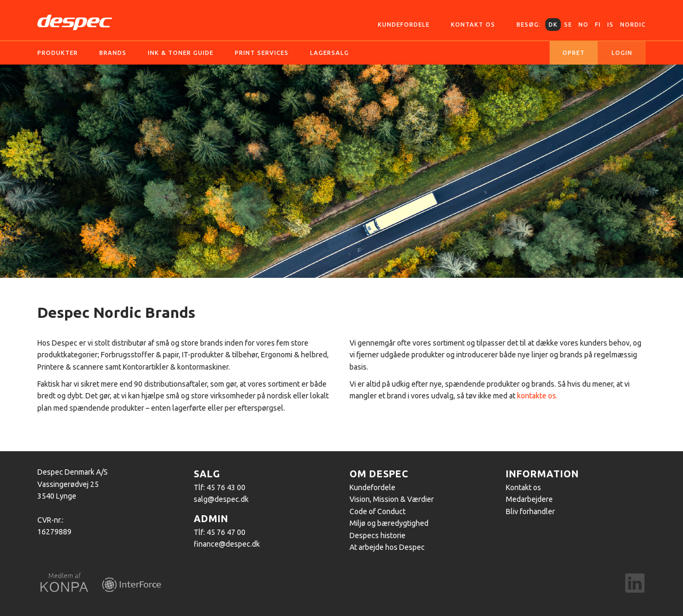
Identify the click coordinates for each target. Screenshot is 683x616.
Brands (113, 53)
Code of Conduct (378, 511)
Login (622, 53)
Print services (262, 53)
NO (583, 25)
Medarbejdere (529, 499)
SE (568, 25)
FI (598, 25)
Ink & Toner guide (181, 53)
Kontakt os (473, 25)
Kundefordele (404, 25)
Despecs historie (378, 535)
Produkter (58, 53)
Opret (574, 53)
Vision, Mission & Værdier (392, 499)
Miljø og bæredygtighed (389, 523)
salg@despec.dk (221, 499)
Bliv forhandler (530, 511)
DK (553, 25)
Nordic (633, 25)
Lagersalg (329, 53)
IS (610, 25)
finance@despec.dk (227, 544)
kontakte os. (537, 396)
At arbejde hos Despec (387, 547)
